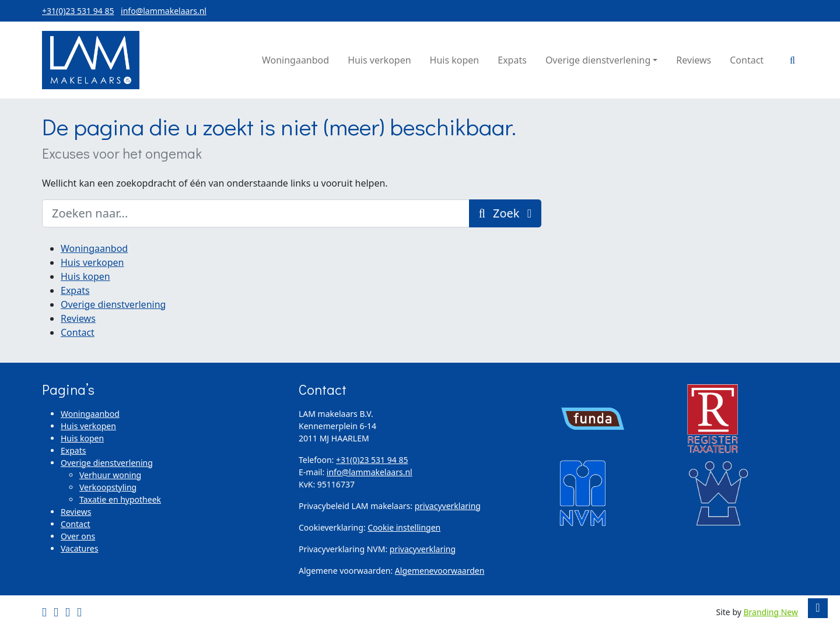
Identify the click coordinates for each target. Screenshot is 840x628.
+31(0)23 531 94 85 (78, 11)
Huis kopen (85, 276)
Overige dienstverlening (113, 304)
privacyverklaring (448, 506)
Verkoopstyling (108, 487)
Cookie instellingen (404, 527)
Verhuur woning (110, 475)
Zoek (505, 213)
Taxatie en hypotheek (120, 499)
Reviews (78, 318)
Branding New (771, 612)
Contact (78, 332)
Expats (75, 290)
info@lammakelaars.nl (164, 11)
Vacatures (79, 548)
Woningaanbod (94, 248)
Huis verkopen (92, 262)
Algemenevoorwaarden (440, 571)
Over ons (78, 536)
